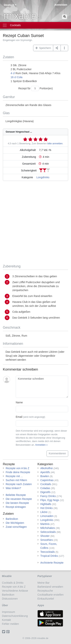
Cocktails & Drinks (13, 583)
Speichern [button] (43, 48)
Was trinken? (13, 488)
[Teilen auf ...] (57, 48)
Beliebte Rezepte (16, 495)
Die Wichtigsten (15, 523)
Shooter (45, 536)
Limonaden (47, 516)
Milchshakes (48, 528)
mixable (23, 15)
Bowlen (45, 476)
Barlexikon (12, 519)
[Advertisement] (35, 223)
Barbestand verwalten (50, 587)
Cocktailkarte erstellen (51, 595)
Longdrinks (43, 177)
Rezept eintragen (16, 507)
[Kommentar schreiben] (42, 387)
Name (19, 402)
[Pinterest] (9, 632)
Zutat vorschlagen (16, 527)
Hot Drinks (46, 508)
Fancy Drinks (48, 496)
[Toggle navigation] (35, 25)
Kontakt (7, 620)
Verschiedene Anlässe (15, 591)
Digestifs (45, 492)
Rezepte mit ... (14, 476)
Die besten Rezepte (17, 503)
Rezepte (9, 464)
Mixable (7, 576)
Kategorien (45, 464)
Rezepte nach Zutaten (19, 484)
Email (30, 417)
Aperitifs (45, 472)
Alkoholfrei (46, 468)
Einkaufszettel (46, 599)
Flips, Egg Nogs (50, 500)
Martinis (45, 524)
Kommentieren (57, 453)
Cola (20, 77)
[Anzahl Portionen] (35, 88)
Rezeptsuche (45, 591)
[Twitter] (4, 632)
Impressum (9, 612)
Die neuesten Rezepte (19, 499)
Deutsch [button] (9, 5)
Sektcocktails (48, 532)
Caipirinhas (47, 480)
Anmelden (61, 5)
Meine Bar (44, 583)
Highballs (46, 504)
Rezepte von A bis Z (18, 468)
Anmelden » (41, 445)
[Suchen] (65, 17)
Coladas (45, 488)
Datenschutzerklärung (15, 616)
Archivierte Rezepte (52, 563)
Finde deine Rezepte (18, 472)
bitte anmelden (55, 144)
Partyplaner (45, 576)
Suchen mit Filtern (16, 480)
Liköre (44, 512)
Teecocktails (48, 552)
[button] (64, 48)
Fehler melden (11, 624)
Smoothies (47, 540)
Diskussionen (10, 599)
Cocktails (46, 484)
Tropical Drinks (49, 556)
